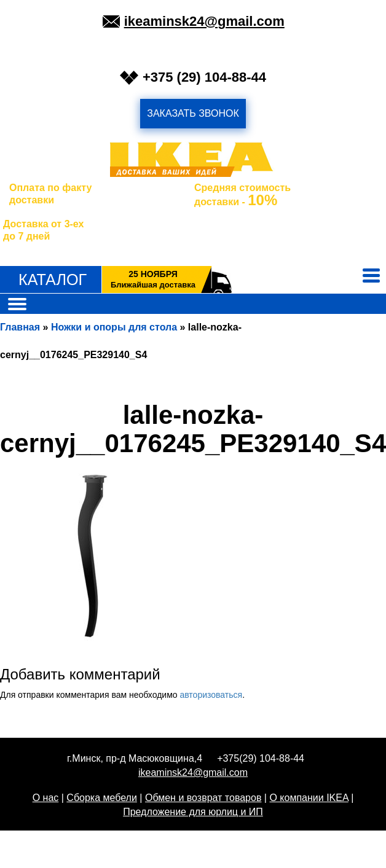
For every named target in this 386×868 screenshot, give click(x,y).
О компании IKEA (309, 798)
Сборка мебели (102, 798)
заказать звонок (193, 113)
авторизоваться (211, 695)
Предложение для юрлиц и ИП (193, 812)
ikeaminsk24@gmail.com (204, 21)
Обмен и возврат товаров (203, 798)
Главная (20, 327)
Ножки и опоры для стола (114, 327)
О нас (46, 798)
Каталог (53, 280)
